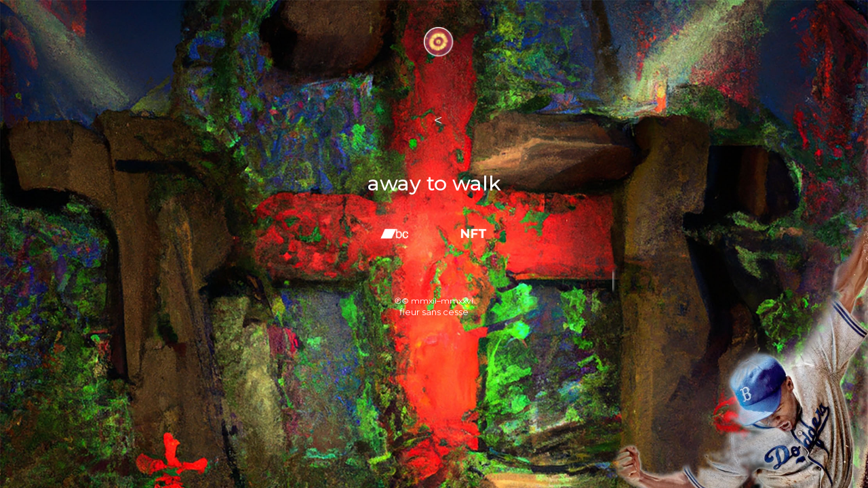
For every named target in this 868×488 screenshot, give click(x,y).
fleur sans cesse (434, 312)
